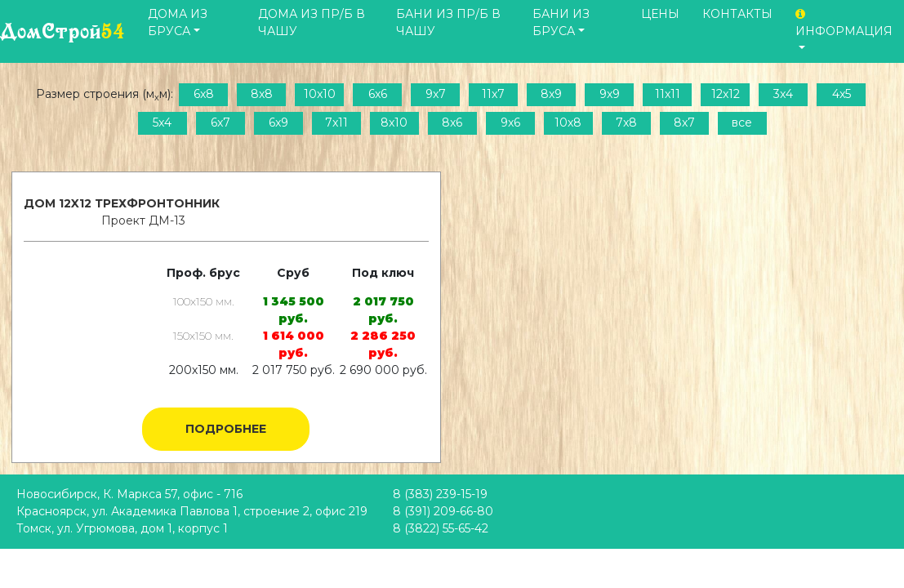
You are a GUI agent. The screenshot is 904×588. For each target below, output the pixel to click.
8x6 (452, 122)
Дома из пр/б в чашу (312, 22)
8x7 (684, 122)
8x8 (262, 94)
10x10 (320, 94)
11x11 (668, 94)
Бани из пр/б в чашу (448, 22)
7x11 (336, 122)
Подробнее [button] (226, 429)
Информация (844, 23)
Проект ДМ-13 (143, 220)
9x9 (610, 94)
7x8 (626, 122)
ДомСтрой (62, 31)
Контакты (737, 14)
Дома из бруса (178, 22)
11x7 (493, 94)
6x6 (378, 94)
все (742, 122)
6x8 (204, 94)
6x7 (220, 122)
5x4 (162, 122)
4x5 (842, 94)
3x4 (783, 94)
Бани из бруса (561, 22)
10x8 (568, 122)
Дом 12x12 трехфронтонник (122, 203)
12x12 (726, 94)
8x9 (551, 94)
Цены (660, 14)
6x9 (278, 122)
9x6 (510, 122)
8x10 (394, 122)
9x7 (436, 94)
